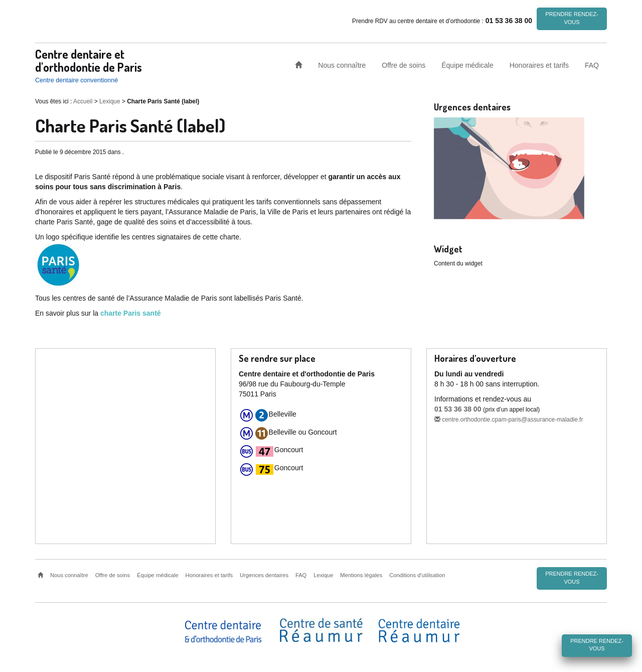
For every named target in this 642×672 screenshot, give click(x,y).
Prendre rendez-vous (572, 18)
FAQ (592, 65)
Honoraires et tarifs (539, 65)
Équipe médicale (467, 65)
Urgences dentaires (264, 575)
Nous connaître (342, 65)
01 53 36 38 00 (458, 409)
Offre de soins (404, 65)
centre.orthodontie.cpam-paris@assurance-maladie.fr (509, 420)
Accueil (83, 101)
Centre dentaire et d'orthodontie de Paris (89, 60)
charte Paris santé (131, 313)
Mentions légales (361, 575)
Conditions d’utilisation (417, 575)
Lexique (110, 101)
